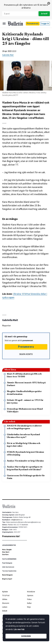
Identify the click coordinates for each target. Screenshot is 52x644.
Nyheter (5, 592)
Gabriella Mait (8, 55)
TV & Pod (6, 595)
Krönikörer (31, 592)
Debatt (5, 611)
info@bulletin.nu (17, 520)
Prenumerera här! (11, 536)
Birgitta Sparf (7, 579)
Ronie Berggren (7, 575)
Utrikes (5, 599)
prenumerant (28, 340)
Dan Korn (5, 554)
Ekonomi (6, 603)
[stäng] (49, 3)
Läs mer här (19, 629)
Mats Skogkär (7, 550)
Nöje (29, 607)
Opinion (30, 595)
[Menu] (4, 24)
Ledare (5, 607)
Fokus (29, 599)
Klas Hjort (6, 552)
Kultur (29, 603)
